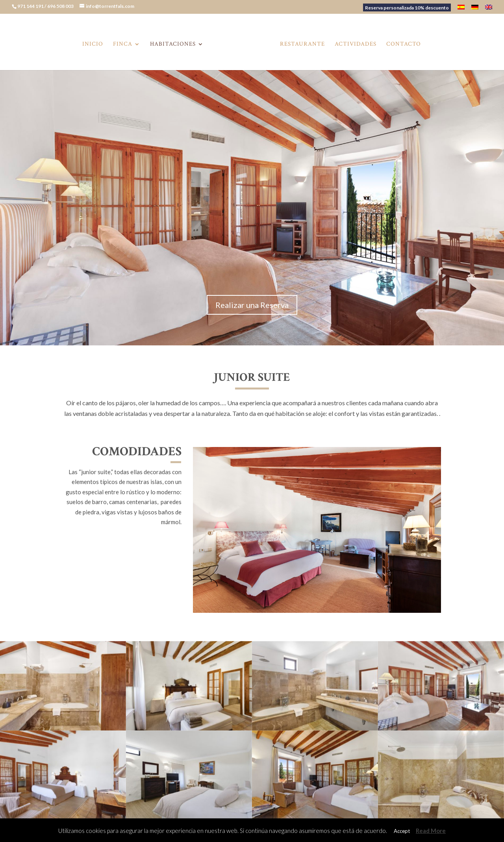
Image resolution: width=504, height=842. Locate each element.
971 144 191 (31, 6)
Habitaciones (173, 45)
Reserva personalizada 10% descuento (407, 8)
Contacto (404, 45)
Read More (431, 831)
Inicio (93, 45)
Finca (123, 45)
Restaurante (302, 45)
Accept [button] (402, 831)
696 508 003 (61, 6)
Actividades (356, 45)
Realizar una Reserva (252, 305)
